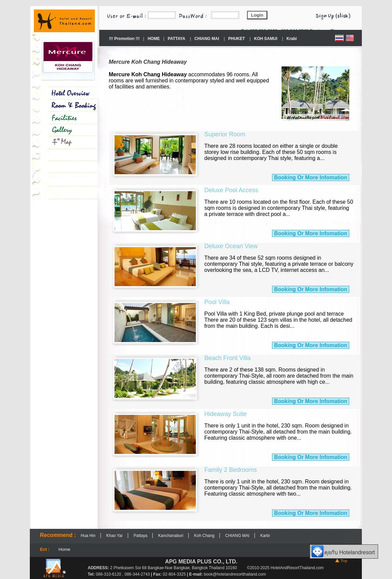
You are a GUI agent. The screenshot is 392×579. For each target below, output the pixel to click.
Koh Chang (205, 536)
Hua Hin (89, 536)
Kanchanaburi (171, 536)
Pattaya (141, 536)
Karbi (265, 536)
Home (65, 549)
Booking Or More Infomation (311, 177)
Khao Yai (115, 536)
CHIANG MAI (238, 536)
